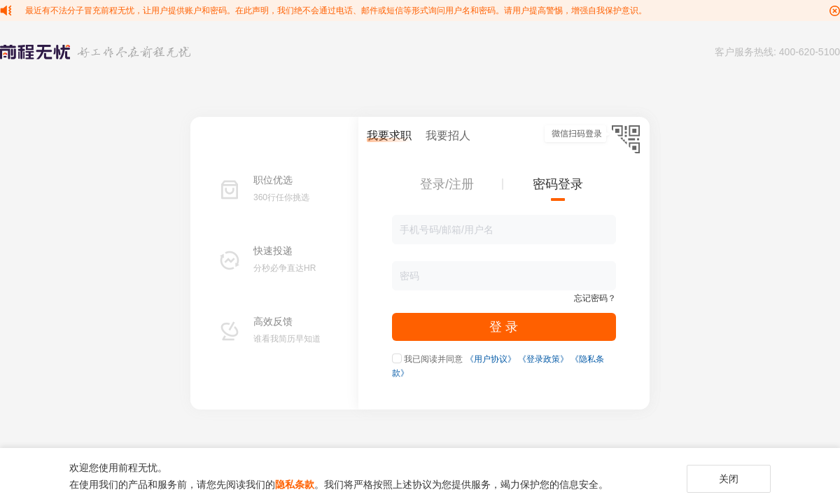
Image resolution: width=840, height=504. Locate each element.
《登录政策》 (543, 359)
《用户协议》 (491, 359)
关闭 (729, 479)
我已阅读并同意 (433, 359)
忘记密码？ (595, 298)
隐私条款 (295, 484)
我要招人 (448, 135)
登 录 (504, 327)
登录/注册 (447, 184)
